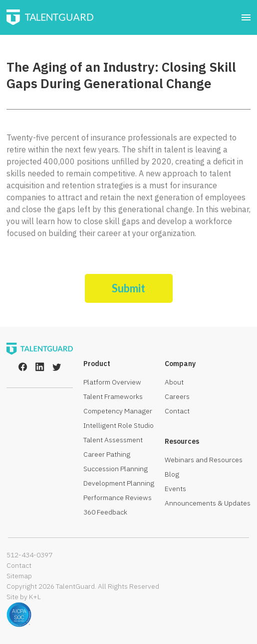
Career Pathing (107, 454)
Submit (128, 288)
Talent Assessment (113, 440)
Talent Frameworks (113, 396)
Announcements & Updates (208, 503)
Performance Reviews (118, 498)
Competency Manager (118, 411)
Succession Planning (116, 469)
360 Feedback (105, 512)
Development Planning (119, 483)
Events (175, 489)
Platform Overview (112, 382)
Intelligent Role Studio (119, 425)
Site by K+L (24, 597)
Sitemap (19, 576)
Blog (172, 474)
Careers (177, 396)
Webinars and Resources (204, 460)
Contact (177, 411)
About (174, 382)
